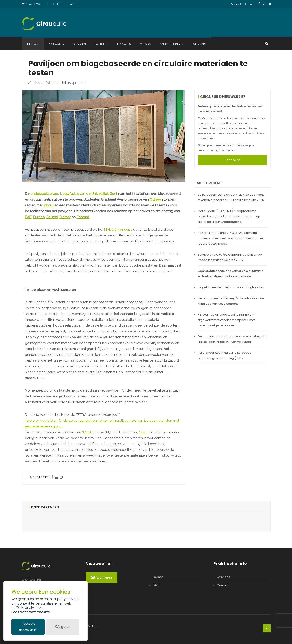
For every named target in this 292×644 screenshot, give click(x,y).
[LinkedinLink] (264, 4)
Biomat (65, 217)
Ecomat (83, 217)
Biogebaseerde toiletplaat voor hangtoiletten (231, 287)
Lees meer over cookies (30, 612)
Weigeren (63, 627)
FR (59, 4)
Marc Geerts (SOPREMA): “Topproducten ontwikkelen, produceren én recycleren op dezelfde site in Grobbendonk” (229, 216)
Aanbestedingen (171, 44)
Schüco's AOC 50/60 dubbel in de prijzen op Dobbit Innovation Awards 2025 (230, 257)
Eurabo (39, 217)
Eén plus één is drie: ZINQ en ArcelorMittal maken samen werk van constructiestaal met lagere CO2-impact (231, 238)
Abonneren (233, 160)
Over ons (223, 577)
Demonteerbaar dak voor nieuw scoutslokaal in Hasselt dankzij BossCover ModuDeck (233, 339)
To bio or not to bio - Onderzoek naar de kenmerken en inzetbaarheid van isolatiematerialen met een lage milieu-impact (102, 423)
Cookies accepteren (28, 627)
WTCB (87, 432)
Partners (101, 44)
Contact (223, 585)
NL (48, 4)
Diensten (79, 44)
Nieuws (33, 44)
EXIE (28, 217)
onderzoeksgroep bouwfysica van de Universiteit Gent (74, 194)
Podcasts (124, 44)
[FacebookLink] (259, 4)
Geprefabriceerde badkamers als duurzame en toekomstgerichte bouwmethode (231, 274)
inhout (48, 205)
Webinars (199, 44)
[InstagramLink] (269, 4)
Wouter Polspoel (46, 83)
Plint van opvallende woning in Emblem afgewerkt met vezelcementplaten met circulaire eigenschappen (226, 320)
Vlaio (143, 432)
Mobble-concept (118, 230)
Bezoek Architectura (242, 4)
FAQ (156, 585)
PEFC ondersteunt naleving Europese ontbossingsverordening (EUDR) (225, 355)
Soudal (52, 217)
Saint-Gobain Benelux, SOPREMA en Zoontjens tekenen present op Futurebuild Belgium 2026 (231, 197)
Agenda (145, 44)
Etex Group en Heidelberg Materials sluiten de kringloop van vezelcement (231, 301)
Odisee (155, 199)
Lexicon (158, 577)
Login (71, 4)
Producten (56, 44)
